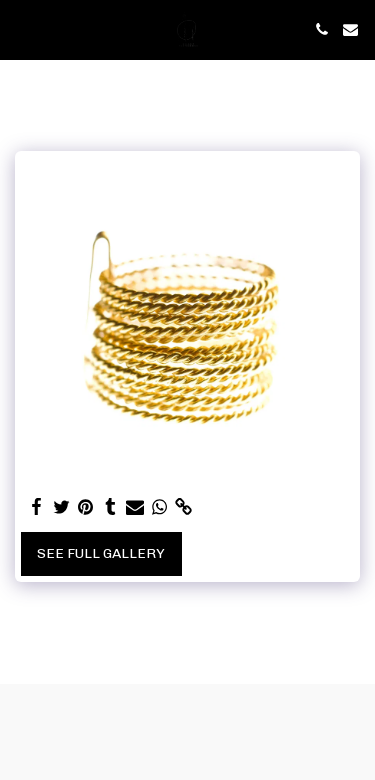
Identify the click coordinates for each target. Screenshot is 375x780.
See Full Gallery (101, 553)
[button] (22, 29)
